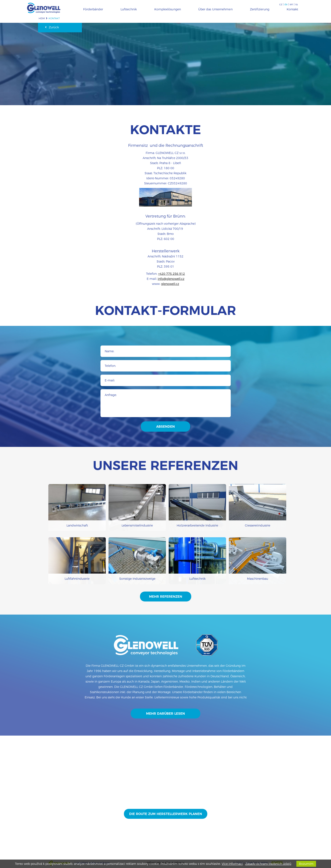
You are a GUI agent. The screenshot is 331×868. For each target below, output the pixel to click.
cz (281, 4)
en (291, 4)
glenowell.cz (170, 284)
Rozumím (306, 864)
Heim (42, 18)
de (286, 4)
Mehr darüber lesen (165, 714)
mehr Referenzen (166, 597)
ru (297, 4)
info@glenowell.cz (171, 279)
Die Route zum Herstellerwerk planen (166, 814)
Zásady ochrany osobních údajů (268, 864)
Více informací (232, 864)
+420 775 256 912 (172, 274)
